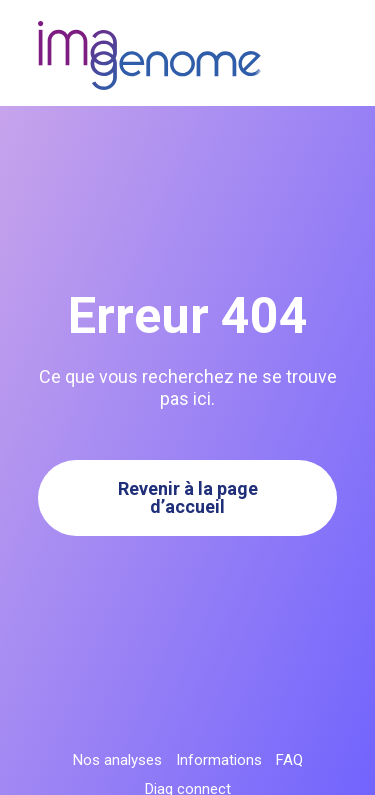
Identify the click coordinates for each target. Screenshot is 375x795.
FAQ (289, 760)
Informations (219, 760)
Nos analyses (117, 760)
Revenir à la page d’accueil (188, 497)
